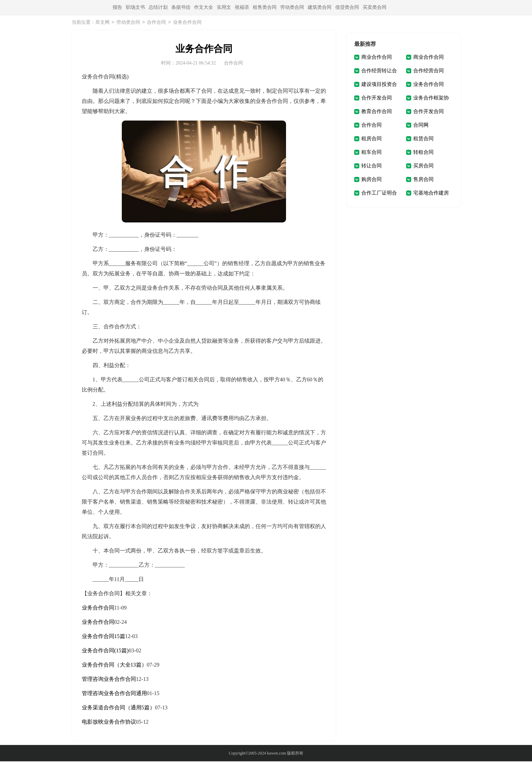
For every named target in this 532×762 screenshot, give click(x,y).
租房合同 (372, 139)
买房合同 (423, 166)
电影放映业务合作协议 (109, 722)
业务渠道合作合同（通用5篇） (118, 708)
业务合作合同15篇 (103, 637)
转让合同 (372, 166)
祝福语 (242, 7)
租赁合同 (423, 139)
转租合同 (423, 153)
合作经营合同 (429, 71)
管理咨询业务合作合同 (109, 680)
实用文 (224, 7)
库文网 (102, 23)
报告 (117, 7)
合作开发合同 (377, 98)
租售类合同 (265, 7)
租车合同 (372, 153)
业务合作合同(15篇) (105, 651)
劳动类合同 (292, 7)
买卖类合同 (375, 7)
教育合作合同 (377, 112)
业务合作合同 (98, 608)
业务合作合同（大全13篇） (114, 665)
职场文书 (135, 7)
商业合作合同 (377, 58)
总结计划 (158, 7)
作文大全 (204, 7)
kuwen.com (277, 754)
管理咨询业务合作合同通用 (114, 694)
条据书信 (181, 7)
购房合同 (372, 180)
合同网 (421, 126)
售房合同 (423, 180)
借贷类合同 (347, 7)
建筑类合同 (320, 7)
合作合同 (156, 23)
